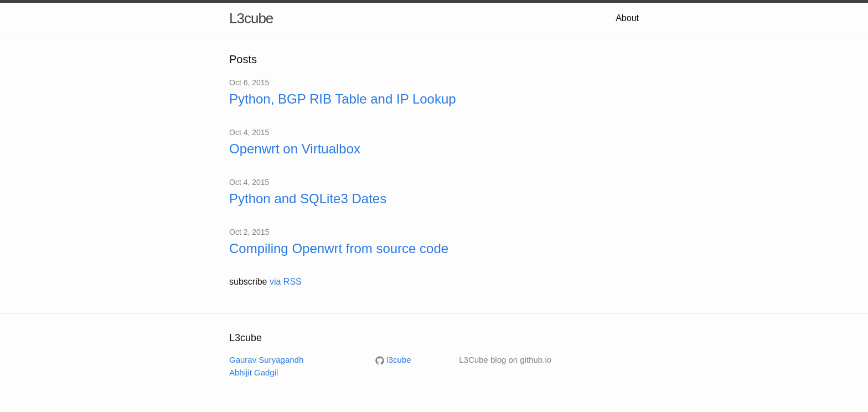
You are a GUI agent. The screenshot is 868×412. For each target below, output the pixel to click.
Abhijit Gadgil (254, 372)
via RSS (286, 282)
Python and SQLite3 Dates (308, 199)
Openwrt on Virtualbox (295, 149)
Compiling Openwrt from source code (339, 248)
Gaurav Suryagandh (266, 360)
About (627, 18)
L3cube (251, 18)
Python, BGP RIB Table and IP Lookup (343, 99)
